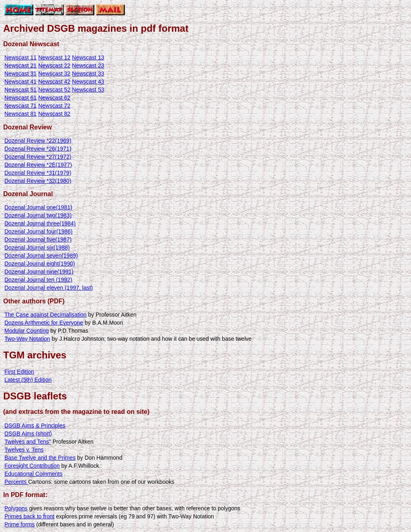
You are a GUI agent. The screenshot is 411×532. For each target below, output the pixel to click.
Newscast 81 (20, 114)
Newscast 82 (54, 114)
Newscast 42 (54, 82)
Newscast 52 (54, 90)
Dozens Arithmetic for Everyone (44, 323)
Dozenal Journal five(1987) (38, 239)
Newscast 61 (20, 98)
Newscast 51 (20, 90)
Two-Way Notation (27, 339)
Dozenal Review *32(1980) (38, 181)
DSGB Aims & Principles (35, 426)
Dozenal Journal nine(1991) (39, 272)
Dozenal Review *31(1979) (38, 173)
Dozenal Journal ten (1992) (38, 280)
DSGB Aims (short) (28, 434)
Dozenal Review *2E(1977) (38, 165)
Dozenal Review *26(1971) (38, 149)
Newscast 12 (54, 57)
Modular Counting (27, 331)
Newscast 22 (54, 65)
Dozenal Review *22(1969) (38, 141)
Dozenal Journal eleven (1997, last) (49, 288)
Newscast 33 (88, 74)
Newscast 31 (20, 74)
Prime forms (19, 524)
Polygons (16, 508)
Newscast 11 (20, 57)
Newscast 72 (54, 106)
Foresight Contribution (32, 466)
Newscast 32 (54, 74)
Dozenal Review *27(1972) (38, 157)
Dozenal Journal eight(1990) (40, 264)
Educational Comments (34, 474)
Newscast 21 (20, 65)
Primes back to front (30, 516)
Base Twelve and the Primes (40, 458)
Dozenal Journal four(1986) (39, 231)
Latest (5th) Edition (28, 380)
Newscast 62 (54, 98)
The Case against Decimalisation (46, 315)
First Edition (19, 372)
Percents (16, 482)
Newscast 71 (20, 106)
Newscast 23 (88, 65)
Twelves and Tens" (28, 442)
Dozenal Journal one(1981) (38, 207)
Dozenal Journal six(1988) (37, 248)
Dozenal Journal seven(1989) (41, 256)
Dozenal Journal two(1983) (38, 215)
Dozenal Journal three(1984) (40, 223)
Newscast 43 (88, 82)
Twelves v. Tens (24, 450)
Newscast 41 (20, 82)
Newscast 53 (88, 90)
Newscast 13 (88, 57)
